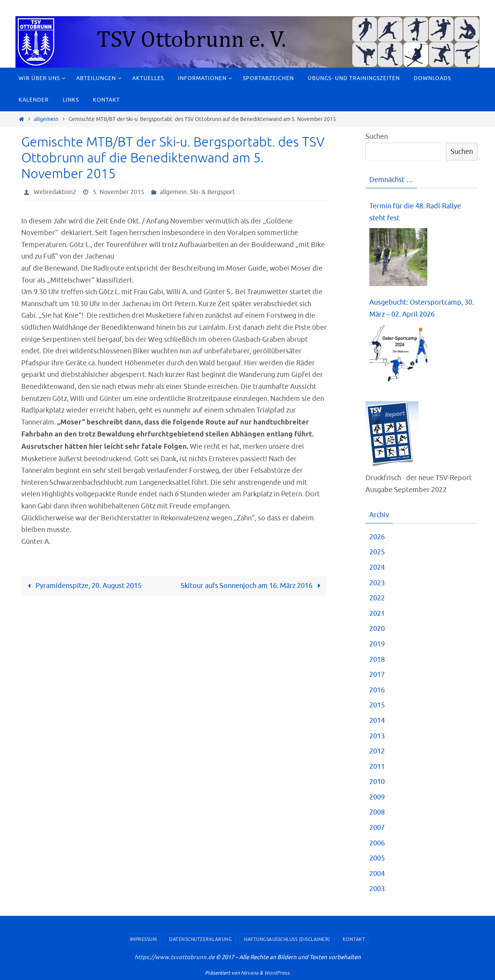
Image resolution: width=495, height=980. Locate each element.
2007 (377, 828)
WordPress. (277, 973)
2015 (377, 705)
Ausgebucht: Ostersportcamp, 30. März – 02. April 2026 (422, 308)
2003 (377, 889)
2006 (377, 843)
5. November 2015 (119, 192)
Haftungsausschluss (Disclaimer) (287, 939)
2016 (377, 690)
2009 (377, 797)
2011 (377, 767)
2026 (377, 537)
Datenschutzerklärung (200, 939)
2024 (377, 568)
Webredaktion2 (55, 192)
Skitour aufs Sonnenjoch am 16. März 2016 (252, 586)
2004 (377, 874)
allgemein (46, 119)
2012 (377, 751)
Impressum (143, 939)
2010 (377, 782)
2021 (377, 614)
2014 (377, 721)
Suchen (377, 136)
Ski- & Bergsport (212, 192)
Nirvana (250, 973)
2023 (377, 583)
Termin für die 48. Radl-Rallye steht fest (415, 212)
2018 (377, 660)
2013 (377, 736)
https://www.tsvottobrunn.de (175, 957)
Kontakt (354, 939)
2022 (377, 598)
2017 (377, 675)
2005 (377, 858)
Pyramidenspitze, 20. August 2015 (83, 586)
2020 (377, 629)
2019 (377, 644)
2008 (377, 812)
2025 (377, 552)
